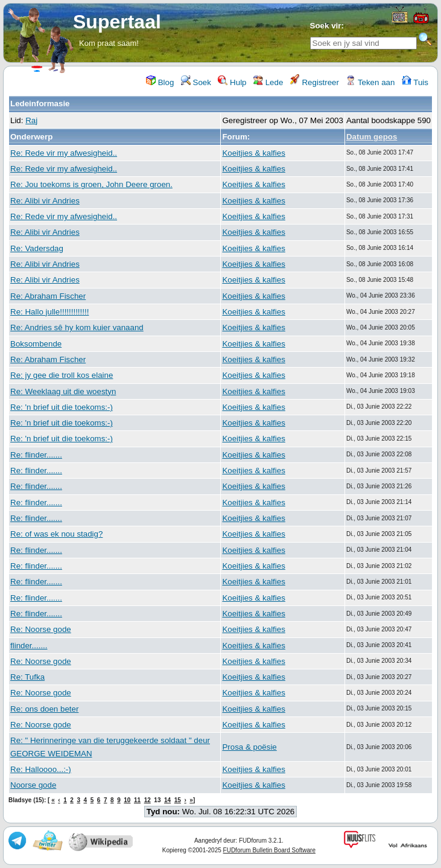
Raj (31, 120)
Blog (160, 82)
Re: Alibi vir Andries (45, 201)
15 (178, 800)
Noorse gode (33, 785)
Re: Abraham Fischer (48, 296)
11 (137, 800)
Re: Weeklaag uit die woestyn (63, 391)
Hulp (232, 82)
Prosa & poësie (249, 747)
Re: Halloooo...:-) (41, 769)
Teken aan (370, 82)
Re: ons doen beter (44, 709)
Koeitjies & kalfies (253, 153)
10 (127, 800)
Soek (196, 82)
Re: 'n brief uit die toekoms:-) (62, 407)
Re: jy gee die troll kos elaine (62, 375)
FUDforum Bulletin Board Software (269, 850)
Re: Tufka (27, 677)
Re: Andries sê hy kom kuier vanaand (77, 327)
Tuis (415, 82)
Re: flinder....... (36, 455)
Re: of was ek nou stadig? (56, 534)
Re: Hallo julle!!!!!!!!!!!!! (49, 312)
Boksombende (36, 344)
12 (148, 800)
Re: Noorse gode (41, 629)
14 (167, 800)
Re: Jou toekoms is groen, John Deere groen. (91, 184)
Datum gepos (372, 137)
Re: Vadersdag (37, 248)
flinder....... (29, 646)
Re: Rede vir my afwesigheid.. (64, 153)
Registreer (315, 82)
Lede (268, 82)
